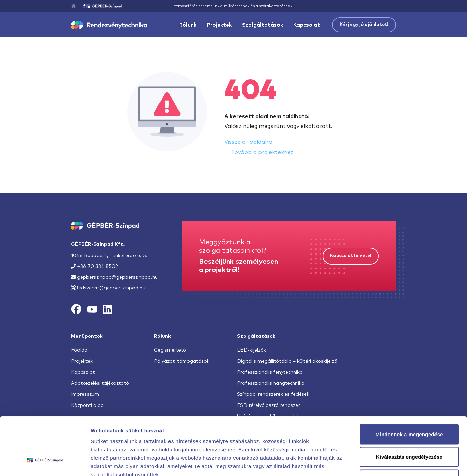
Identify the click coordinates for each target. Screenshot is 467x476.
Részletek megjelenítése (393, 462)
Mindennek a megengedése (409, 385)
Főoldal (80, 350)
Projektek (219, 25)
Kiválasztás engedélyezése (409, 408)
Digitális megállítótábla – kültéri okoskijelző (287, 361)
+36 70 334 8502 (98, 267)
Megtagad (409, 431)
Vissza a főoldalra (248, 142)
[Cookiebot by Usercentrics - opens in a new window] (45, 463)
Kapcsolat (307, 25)
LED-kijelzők (251, 350)
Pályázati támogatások (182, 361)
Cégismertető (170, 350)
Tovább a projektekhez (262, 152)
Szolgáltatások (263, 25)
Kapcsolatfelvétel (351, 256)
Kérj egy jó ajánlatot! (364, 25)
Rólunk (188, 25)
